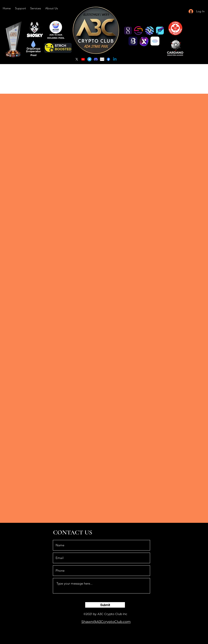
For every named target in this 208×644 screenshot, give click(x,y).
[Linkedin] (115, 59)
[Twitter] (77, 59)
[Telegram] (89, 59)
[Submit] (105, 605)
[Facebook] (108, 59)
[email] (102, 59)
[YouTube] (83, 59)
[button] (21, 8)
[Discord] (96, 59)
